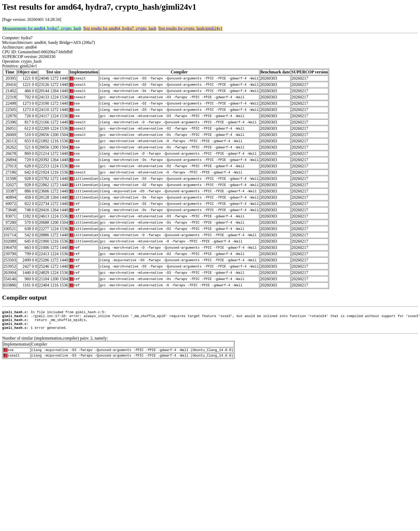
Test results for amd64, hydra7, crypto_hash (120, 28)
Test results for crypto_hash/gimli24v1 (190, 28)
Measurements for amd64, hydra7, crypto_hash (42, 28)
